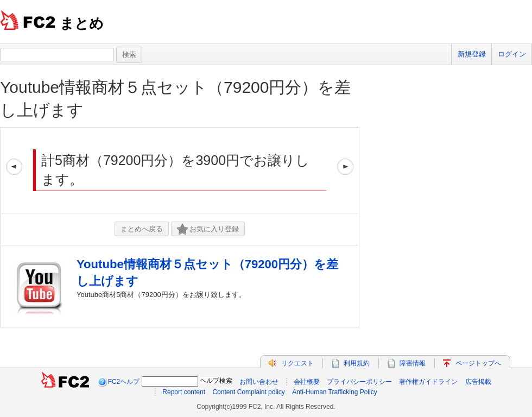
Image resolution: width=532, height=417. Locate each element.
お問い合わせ (259, 382)
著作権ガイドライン (428, 382)
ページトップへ (478, 363)
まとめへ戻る (142, 229)
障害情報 (413, 363)
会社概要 (307, 382)
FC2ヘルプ (124, 382)
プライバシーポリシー (359, 382)
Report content (184, 392)
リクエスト (297, 363)
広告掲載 (478, 382)
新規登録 (472, 54)
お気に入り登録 (208, 229)
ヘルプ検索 (216, 381)
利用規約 (357, 363)
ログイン (512, 54)
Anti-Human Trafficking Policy (335, 392)
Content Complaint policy (248, 392)
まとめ (82, 23)
